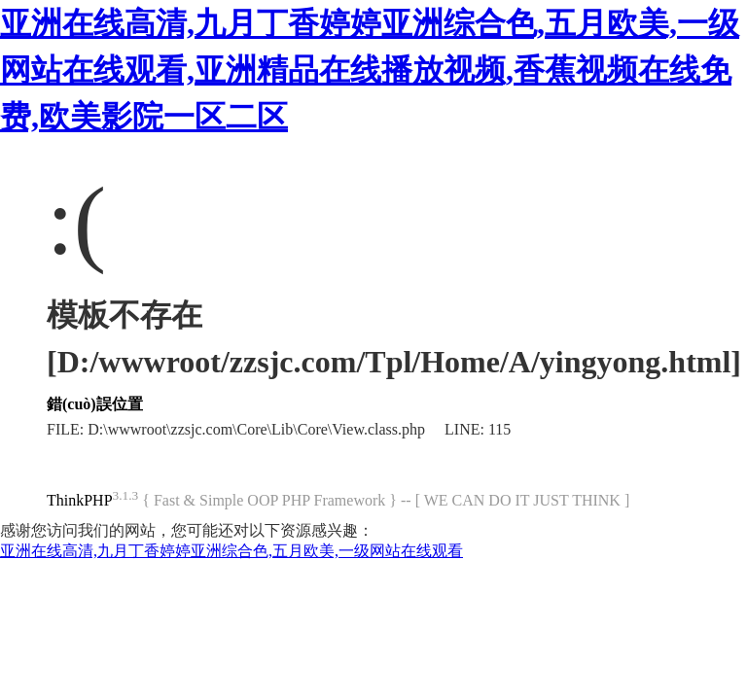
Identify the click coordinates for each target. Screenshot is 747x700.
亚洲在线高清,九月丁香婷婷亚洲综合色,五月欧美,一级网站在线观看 (231, 551)
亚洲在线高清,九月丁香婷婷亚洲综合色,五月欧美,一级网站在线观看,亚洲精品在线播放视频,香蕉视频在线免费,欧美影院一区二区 (370, 70)
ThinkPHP (80, 500)
